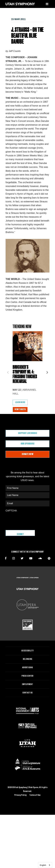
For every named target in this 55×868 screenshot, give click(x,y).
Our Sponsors (28, 444)
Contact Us (28, 693)
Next (47, 371)
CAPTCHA (11, 511)
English (43, 865)
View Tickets (20, 410)
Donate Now (27, 454)
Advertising (27, 668)
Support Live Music (27, 433)
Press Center (27, 676)
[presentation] (28, 520)
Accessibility (27, 651)
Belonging (28, 659)
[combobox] (45, 865)
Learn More (20, 402)
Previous (8, 371)
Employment (27, 684)
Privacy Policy (21, 795)
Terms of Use (35, 795)
